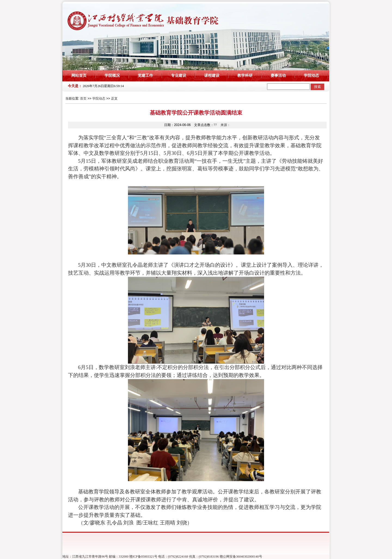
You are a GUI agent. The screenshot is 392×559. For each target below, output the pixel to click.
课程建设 (212, 76)
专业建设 (179, 76)
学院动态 (311, 76)
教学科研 (245, 76)
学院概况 (112, 76)
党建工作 (145, 76)
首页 (83, 99)
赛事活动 (278, 76)
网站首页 (79, 76)
